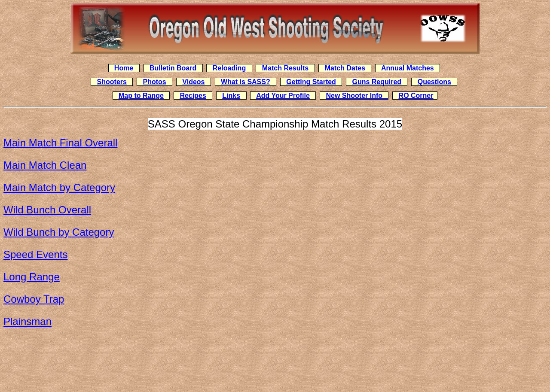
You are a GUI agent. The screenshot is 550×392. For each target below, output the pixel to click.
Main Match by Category (59, 187)
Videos (193, 82)
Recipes (193, 96)
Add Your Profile (283, 96)
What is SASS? (246, 82)
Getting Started (311, 82)
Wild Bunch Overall (47, 210)
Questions (434, 82)
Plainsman (27, 321)
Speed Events (35, 254)
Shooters (112, 82)
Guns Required (377, 82)
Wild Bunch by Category (59, 232)
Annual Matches (408, 68)
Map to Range (141, 96)
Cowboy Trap (34, 299)
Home (124, 68)
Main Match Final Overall (60, 143)
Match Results (285, 68)
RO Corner (416, 96)
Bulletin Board (173, 68)
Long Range (32, 277)
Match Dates (345, 68)
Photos (155, 82)
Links (231, 96)
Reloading (229, 68)
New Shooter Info (357, 96)
